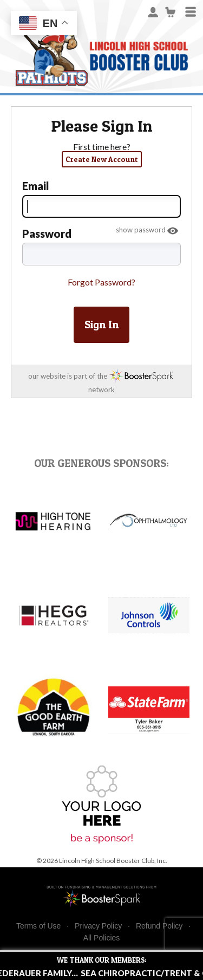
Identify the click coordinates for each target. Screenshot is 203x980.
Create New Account (102, 159)
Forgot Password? (101, 282)
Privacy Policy (98, 926)
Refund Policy (159, 926)
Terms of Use (38, 926)
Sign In (101, 324)
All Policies (102, 938)
